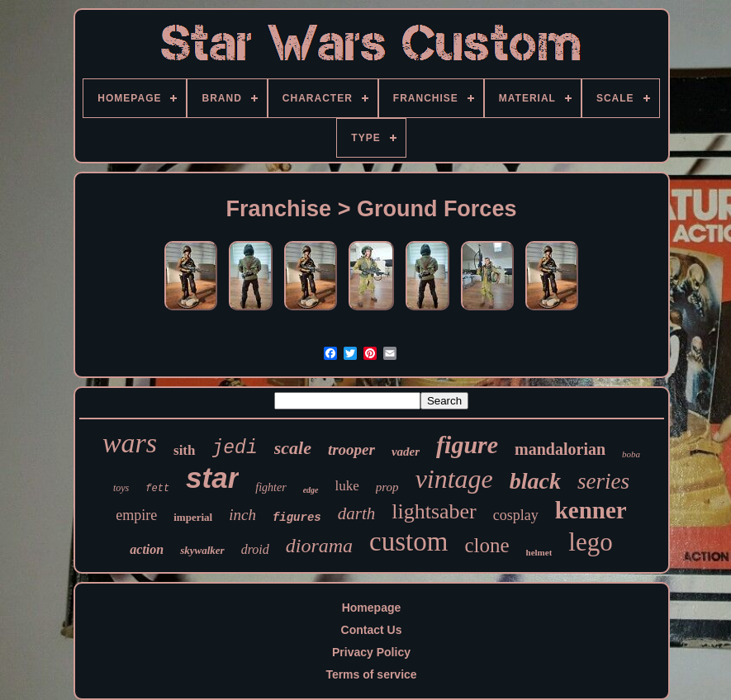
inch (242, 515)
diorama (319, 546)
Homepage (372, 608)
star (212, 478)
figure (467, 445)
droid (255, 549)
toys (121, 488)
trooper (351, 449)
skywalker (202, 550)
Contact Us (372, 630)
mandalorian (560, 449)
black (535, 481)
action (147, 549)
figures (297, 518)
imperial (193, 517)
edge (311, 490)
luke (347, 486)
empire (136, 515)
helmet (539, 552)
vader (406, 452)
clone (487, 545)
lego (590, 542)
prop (387, 487)
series (603, 481)
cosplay (516, 515)
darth (357, 513)
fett (157, 489)
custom (408, 542)
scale (293, 448)
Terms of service (371, 674)
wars (130, 443)
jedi (235, 448)
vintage (454, 479)
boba (631, 454)
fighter (271, 487)
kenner (591, 510)
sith (184, 450)
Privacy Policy (371, 652)
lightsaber (434, 511)
